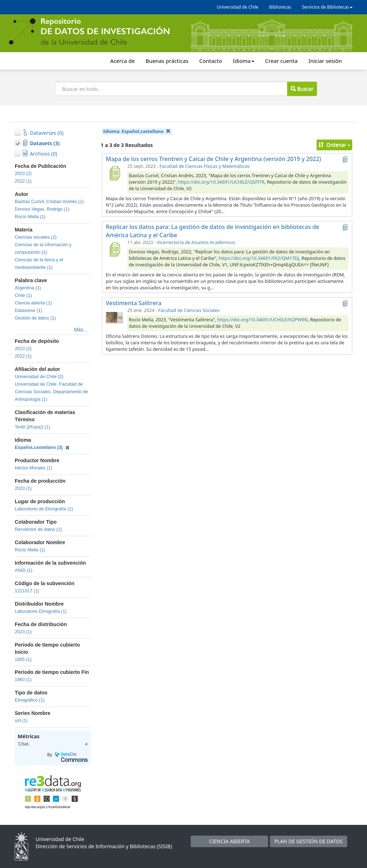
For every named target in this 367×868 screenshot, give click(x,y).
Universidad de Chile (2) (39, 377)
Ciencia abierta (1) (33, 303)
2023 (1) (23, 488)
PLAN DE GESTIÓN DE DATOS (309, 841)
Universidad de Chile (237, 7)
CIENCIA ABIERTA (229, 841)
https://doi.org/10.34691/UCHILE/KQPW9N (263, 320)
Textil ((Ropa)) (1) (32, 427)
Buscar (302, 89)
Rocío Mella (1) (30, 217)
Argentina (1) (28, 288)
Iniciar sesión (325, 61)
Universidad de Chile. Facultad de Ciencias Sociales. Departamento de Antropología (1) (51, 392)
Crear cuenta (281, 61)
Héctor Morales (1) (33, 468)
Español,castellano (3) (42, 447)
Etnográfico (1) (30, 700)
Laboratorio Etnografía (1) (41, 611)
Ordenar (334, 145)
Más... (81, 330)
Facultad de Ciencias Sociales (189, 310)
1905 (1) (23, 660)
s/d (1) (21, 721)
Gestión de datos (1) (35, 318)
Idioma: (137, 131)
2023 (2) (23, 174)
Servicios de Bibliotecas (327, 7)
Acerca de (122, 61)
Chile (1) (23, 295)
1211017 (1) (27, 591)
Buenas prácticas (167, 61)
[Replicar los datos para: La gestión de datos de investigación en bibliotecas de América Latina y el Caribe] (114, 249)
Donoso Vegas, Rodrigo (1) (42, 209)
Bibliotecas (280, 7)
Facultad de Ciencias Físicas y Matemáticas (204, 166)
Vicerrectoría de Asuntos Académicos (196, 242)
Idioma (244, 61)
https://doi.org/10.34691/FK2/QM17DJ (259, 258)
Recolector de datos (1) (38, 529)
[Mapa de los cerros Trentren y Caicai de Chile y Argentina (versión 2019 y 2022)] (114, 173)
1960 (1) (23, 680)
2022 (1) (23, 181)
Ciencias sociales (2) (36, 237)
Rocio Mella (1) (30, 550)
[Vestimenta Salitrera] (114, 317)
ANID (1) (24, 570)
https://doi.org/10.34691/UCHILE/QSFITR (221, 182)
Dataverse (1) (28, 311)
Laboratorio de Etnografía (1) (44, 509)
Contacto (211, 61)
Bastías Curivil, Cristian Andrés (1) (49, 202)
